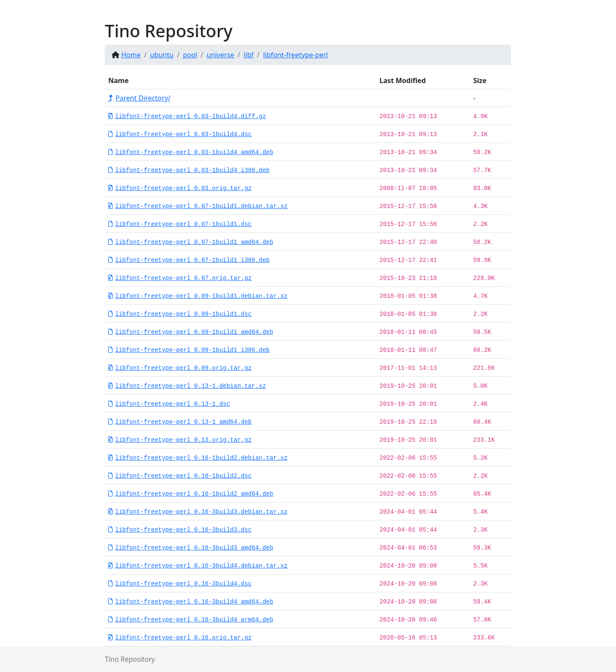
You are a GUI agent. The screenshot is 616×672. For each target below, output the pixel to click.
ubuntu (162, 55)
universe (220, 55)
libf (249, 55)
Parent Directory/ (139, 98)
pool (190, 55)
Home (131, 55)
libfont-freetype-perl (296, 55)
